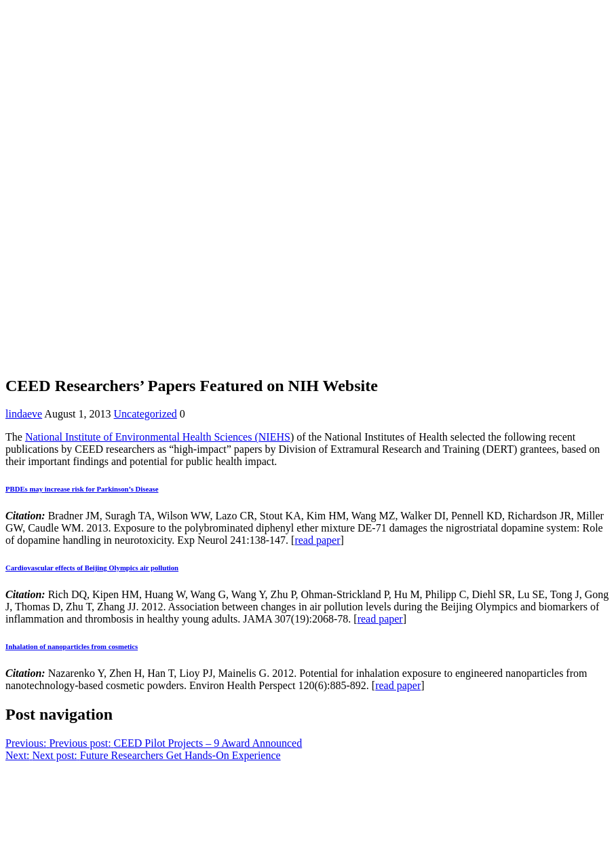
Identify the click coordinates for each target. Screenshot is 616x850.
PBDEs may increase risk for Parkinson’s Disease (82, 489)
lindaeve (24, 414)
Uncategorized (146, 414)
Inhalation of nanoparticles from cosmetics (72, 646)
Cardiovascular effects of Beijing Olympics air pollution (92, 568)
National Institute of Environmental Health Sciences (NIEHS (158, 437)
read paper (317, 540)
